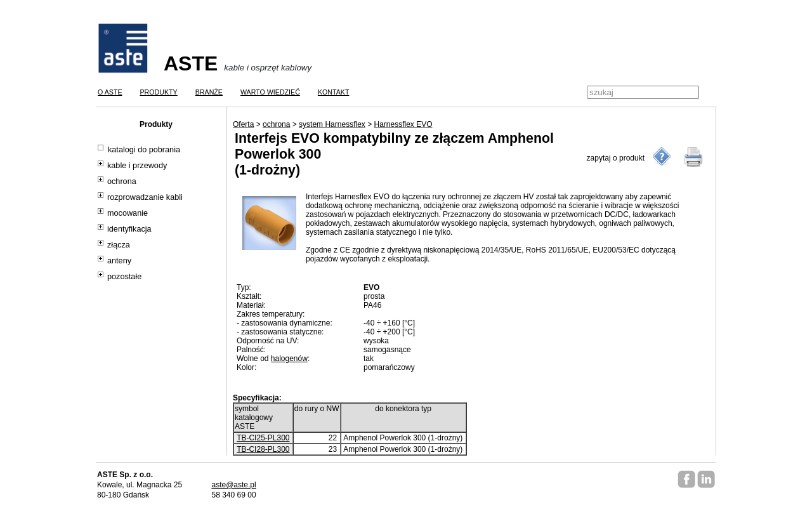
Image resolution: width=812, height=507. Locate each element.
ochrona (122, 181)
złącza (119, 245)
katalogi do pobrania (144, 150)
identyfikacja (129, 229)
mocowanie (128, 213)
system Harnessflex (332, 124)
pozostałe (124, 277)
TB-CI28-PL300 (263, 449)
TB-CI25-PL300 (263, 438)
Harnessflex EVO (403, 124)
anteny (119, 261)
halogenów (289, 359)
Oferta (243, 124)
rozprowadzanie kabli (145, 197)
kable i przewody (137, 166)
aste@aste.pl (233, 485)
